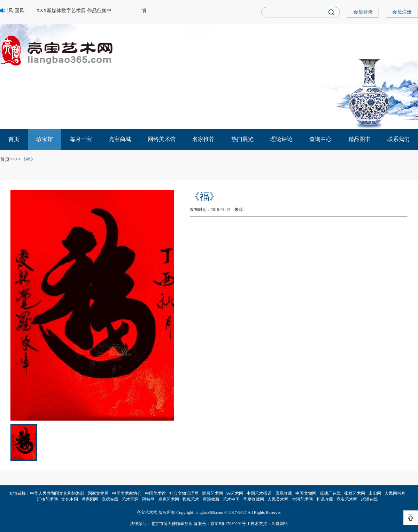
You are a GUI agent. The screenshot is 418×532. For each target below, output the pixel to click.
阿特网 (148, 499)
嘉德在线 (110, 499)
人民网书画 (395, 493)
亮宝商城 (120, 139)
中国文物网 (306, 493)
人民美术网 (278, 499)
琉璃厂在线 (330, 493)
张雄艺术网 (355, 493)
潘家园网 (90, 499)
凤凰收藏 (284, 493)
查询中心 (320, 139)
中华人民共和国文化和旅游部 (57, 493)
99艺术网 (235, 493)
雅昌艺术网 (212, 493)
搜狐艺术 (191, 499)
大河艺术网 (302, 499)
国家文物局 (98, 493)
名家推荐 (203, 139)
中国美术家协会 (127, 493)
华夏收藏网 (254, 499)
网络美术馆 (162, 139)
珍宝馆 (45, 139)
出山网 (375, 493)
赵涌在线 (369, 499)
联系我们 (398, 139)
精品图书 (359, 139)
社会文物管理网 (184, 493)
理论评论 (281, 139)
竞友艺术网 (347, 499)
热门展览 (242, 139)
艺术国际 (130, 499)
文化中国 (70, 499)
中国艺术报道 (259, 493)
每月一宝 (81, 139)
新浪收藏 (211, 499)
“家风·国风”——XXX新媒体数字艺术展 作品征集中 (57, 11)
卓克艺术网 (169, 499)
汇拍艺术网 (47, 499)
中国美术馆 (155, 493)
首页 (14, 139)
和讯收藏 (325, 499)
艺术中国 (231, 499)
